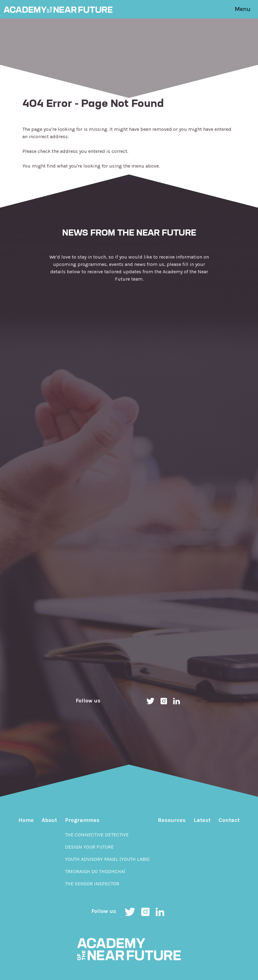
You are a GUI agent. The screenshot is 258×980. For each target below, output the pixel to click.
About (49, 820)
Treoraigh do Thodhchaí (95, 871)
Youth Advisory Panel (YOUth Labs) (107, 859)
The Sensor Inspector (92, 884)
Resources (172, 820)
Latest (202, 820)
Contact (229, 820)
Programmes (82, 820)
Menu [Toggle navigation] (243, 9)
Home (26, 820)
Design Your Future (89, 847)
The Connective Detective (97, 835)
